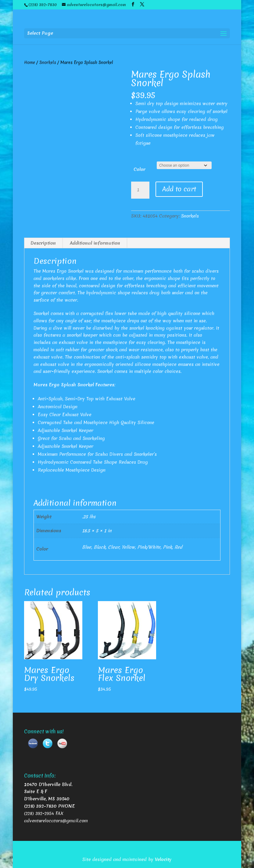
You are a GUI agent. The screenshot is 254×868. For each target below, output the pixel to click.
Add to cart (179, 189)
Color (140, 169)
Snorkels (48, 62)
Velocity (163, 859)
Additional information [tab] (95, 243)
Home (30, 62)
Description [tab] (43, 243)
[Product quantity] (140, 190)
